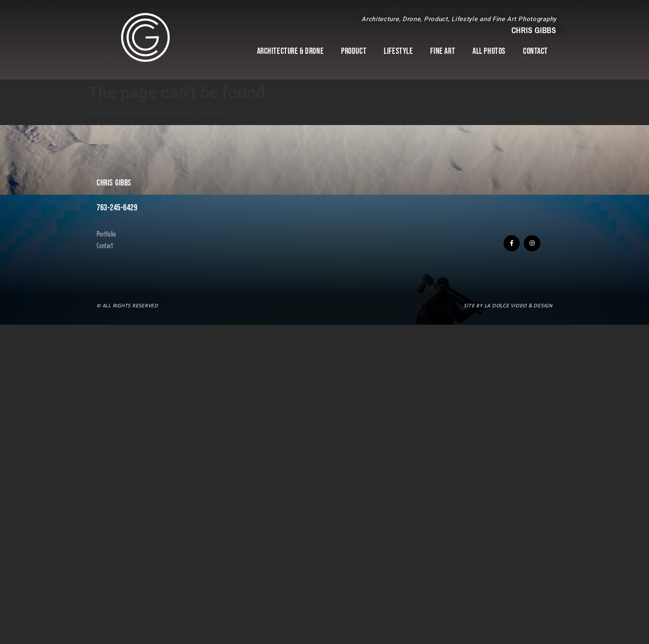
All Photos (489, 51)
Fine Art (443, 51)
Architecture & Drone (291, 51)
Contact (535, 51)
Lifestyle (398, 51)
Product (354, 51)
